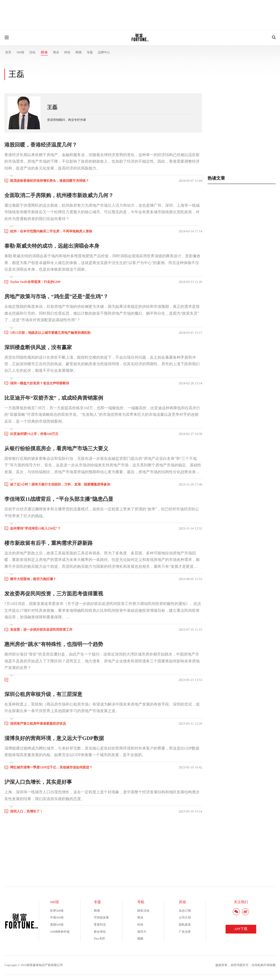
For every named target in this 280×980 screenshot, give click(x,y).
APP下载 (241, 929)
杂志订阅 (185, 911)
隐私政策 (185, 925)
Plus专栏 (99, 938)
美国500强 (57, 925)
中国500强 (57, 917)
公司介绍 (185, 917)
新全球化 (100, 932)
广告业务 (185, 932)
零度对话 (100, 925)
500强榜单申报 (60, 932)
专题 (90, 52)
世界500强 (57, 911)
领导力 (142, 932)
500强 (20, 52)
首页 (8, 52)
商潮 (78, 52)
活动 (32, 52)
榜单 (44, 52)
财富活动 (143, 911)
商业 (56, 52)
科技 (67, 52)
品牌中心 (104, 52)
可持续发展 (101, 917)
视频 (140, 938)
